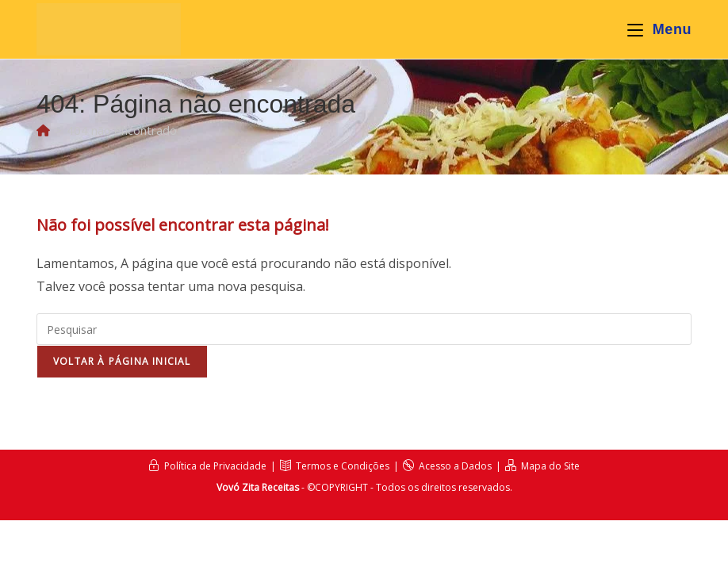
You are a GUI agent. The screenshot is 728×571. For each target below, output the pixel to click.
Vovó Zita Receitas (258, 487)
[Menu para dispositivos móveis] (659, 29)
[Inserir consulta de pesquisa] (364, 329)
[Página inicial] (43, 130)
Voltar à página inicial (122, 361)
